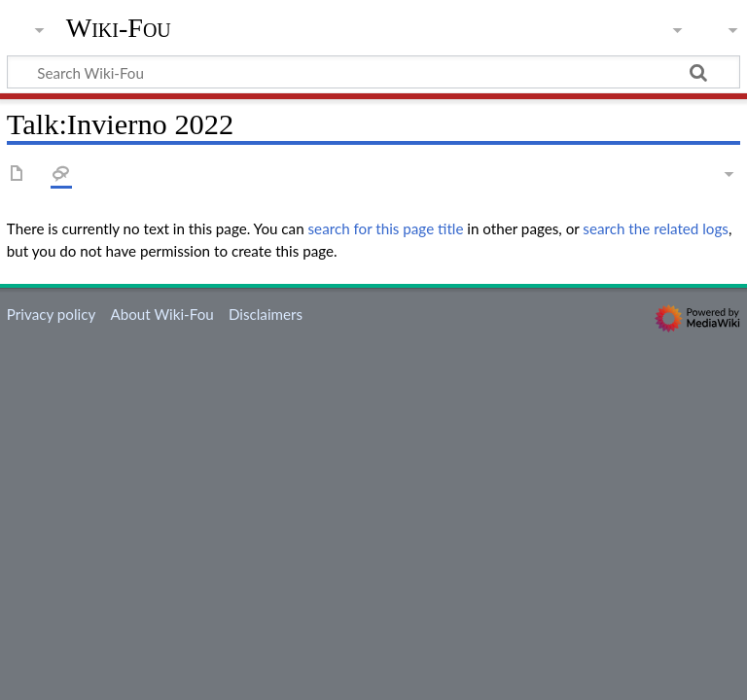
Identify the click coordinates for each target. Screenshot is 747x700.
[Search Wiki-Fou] (373, 72)
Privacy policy (51, 314)
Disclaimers (266, 314)
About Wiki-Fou (161, 314)
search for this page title (386, 228)
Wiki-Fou (119, 28)
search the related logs (656, 228)
